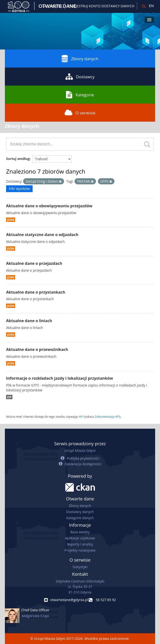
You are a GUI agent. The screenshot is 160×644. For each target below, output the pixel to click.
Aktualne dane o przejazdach (34, 263)
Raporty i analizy (80, 544)
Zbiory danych (80, 59)
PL (144, 6)
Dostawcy (80, 77)
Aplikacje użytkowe (80, 538)
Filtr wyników (19, 189)
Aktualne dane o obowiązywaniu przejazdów (49, 206)
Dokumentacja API (107, 416)
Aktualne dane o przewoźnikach (37, 349)
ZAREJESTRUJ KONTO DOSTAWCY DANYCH (101, 6)
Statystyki (80, 567)
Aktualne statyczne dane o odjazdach (42, 235)
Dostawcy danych (80, 512)
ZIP (9, 397)
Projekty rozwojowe (80, 550)
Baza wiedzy (80, 532)
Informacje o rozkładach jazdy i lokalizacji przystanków (60, 378)
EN (151, 6)
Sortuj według (18, 159)
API (81, 416)
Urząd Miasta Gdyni (80, 451)
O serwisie (80, 113)
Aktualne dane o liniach (29, 321)
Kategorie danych (80, 518)
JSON (11, 220)
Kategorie (80, 95)
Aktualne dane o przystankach (36, 292)
